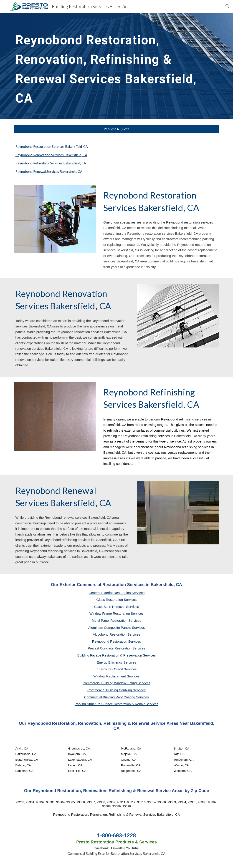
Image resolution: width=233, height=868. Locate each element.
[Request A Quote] (117, 129)
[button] (228, 6)
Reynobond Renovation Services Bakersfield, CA (51, 155)
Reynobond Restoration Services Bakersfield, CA (52, 147)
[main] (117, 66)
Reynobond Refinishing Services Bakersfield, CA (51, 163)
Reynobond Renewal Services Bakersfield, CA (49, 172)
